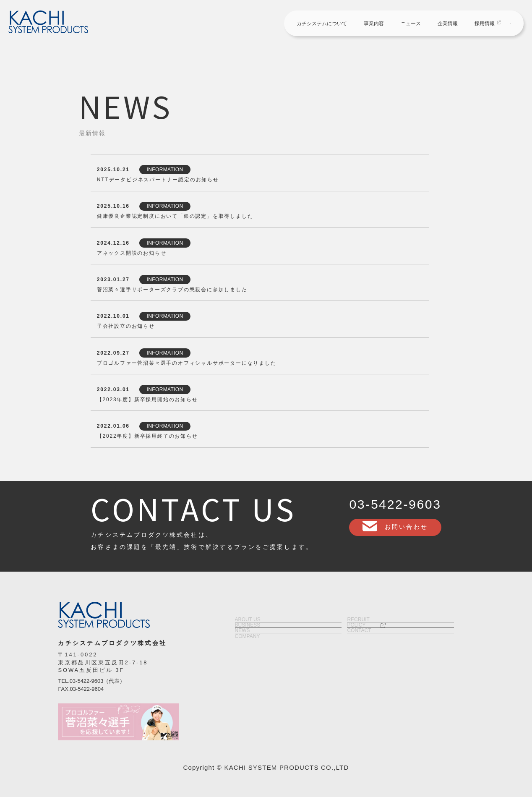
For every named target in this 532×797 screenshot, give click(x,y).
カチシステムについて (252, 24)
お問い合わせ (483, 23)
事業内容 (304, 24)
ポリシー (400, 656)
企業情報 (378, 24)
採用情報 (415, 24)
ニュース (341, 24)
